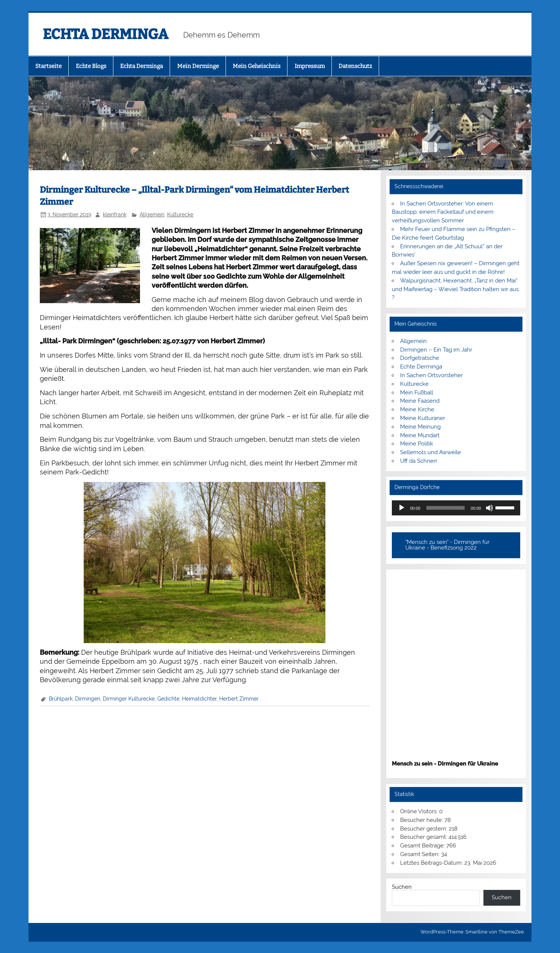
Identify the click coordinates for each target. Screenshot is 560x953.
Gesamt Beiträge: (423, 846)
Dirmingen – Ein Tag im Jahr (436, 350)
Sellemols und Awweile (431, 452)
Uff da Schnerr (419, 461)
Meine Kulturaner (423, 418)
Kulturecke (180, 214)
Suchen (402, 887)
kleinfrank (115, 214)
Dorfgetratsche (420, 358)
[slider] (446, 508)
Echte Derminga (421, 367)
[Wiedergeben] (402, 508)
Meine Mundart (420, 435)
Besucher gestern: (425, 829)
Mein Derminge (198, 66)
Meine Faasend (420, 401)
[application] (456, 508)
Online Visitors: (420, 811)
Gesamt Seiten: (421, 854)
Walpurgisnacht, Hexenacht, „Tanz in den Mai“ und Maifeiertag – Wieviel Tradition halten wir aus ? (455, 289)
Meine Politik (417, 444)
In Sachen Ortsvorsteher (431, 375)
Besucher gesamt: (424, 837)
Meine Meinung (420, 427)
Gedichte (168, 699)
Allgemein (152, 214)
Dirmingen (88, 699)
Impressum (310, 66)
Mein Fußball (417, 393)
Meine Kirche (417, 409)
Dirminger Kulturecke (129, 699)
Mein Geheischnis (257, 66)
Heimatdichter (199, 699)
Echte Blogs (91, 66)
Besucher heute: (422, 820)
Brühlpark (61, 699)
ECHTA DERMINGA (105, 34)
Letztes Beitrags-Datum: (432, 863)
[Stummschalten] (489, 508)
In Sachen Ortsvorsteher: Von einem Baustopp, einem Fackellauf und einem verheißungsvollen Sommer (443, 212)
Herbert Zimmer (239, 699)
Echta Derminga (142, 66)
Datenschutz (355, 66)
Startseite (48, 66)
